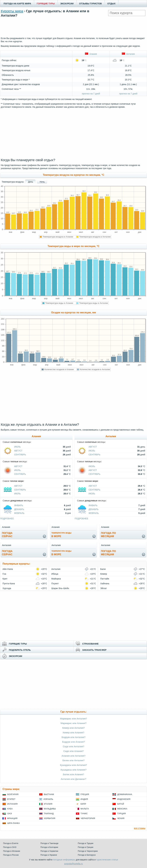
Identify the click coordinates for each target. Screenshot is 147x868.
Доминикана (125, 794)
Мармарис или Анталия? (73, 719)
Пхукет (55, 583)
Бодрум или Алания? (73, 742)
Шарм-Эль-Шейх (60, 588)
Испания (12, 804)
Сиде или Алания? (73, 751)
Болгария (13, 794)
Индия (84, 799)
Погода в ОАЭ (10, 847)
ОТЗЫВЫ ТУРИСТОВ (90, 4)
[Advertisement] (74, 27)
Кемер (104, 574)
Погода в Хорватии (49, 851)
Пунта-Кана (9, 583)
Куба (10, 809)
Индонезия (124, 799)
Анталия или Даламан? (73, 779)
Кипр (83, 804)
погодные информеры (64, 860)
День (30, 182)
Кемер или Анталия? (73, 728)
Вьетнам (49, 794)
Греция (85, 794)
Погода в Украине (49, 855)
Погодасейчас (7, 535)
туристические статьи (107, 860)
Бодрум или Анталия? (73, 737)
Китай (121, 804)
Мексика (122, 809)
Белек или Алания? (73, 774)
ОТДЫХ (111, 4)
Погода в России (11, 855)
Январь (19, 505)
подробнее (7, 519)
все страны (140, 828)
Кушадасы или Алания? (73, 770)
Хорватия (50, 818)
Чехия (121, 818)
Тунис (84, 814)
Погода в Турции (86, 843)
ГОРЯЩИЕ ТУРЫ (46, 4)
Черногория (88, 818)
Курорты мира (12, 11)
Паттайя (105, 579)
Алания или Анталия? (73, 756)
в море (61, 535)
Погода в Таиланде (49, 843)
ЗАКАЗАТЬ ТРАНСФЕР (94, 650)
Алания (91, 54)
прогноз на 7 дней (91, 94)
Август (18, 451)
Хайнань (105, 583)
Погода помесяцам (108, 535)
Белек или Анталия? (73, 760)
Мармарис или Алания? (73, 723)
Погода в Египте (11, 843)
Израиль (48, 799)
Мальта (85, 809)
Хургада (7, 588)
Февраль (19, 513)
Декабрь (19, 509)
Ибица (55, 574)
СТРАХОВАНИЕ (90, 644)
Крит (5, 579)
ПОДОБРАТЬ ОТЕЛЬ (20, 650)
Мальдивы (50, 809)
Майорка (56, 579)
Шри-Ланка (14, 823)
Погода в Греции (86, 847)
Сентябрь (20, 455)
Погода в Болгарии (49, 847)
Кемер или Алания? (73, 732)
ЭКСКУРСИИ (67, 4)
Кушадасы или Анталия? (73, 765)
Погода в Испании (12, 851)
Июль (17, 447)
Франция (12, 818)
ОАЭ (10, 814)
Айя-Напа (8, 569)
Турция (121, 814)
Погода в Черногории (88, 851)
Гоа (4, 574)
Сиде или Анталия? (73, 746)
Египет (11, 799)
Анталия (128, 54)
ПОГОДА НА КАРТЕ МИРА (17, 4)
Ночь (42, 182)
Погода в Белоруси (87, 855)
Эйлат (104, 588)
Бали (103, 569)
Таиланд (49, 814)
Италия (48, 804)
